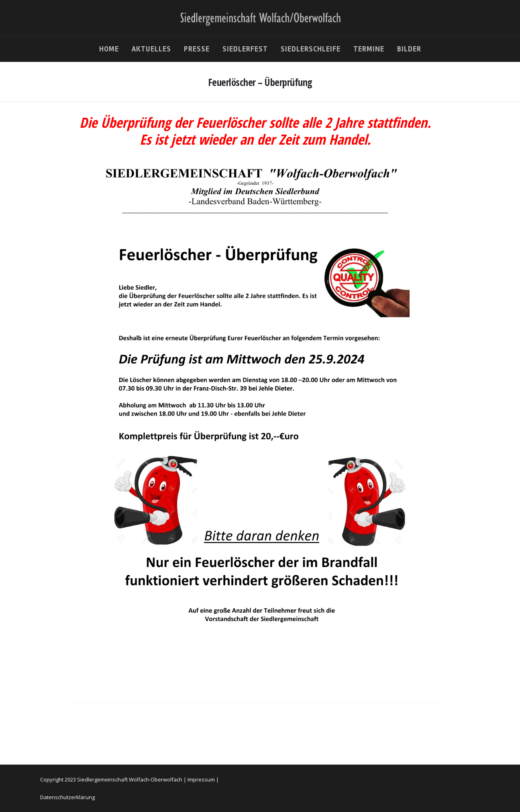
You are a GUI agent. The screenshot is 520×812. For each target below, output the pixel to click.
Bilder (409, 49)
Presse (197, 49)
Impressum (201, 779)
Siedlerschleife (311, 49)
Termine (369, 49)
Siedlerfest (245, 49)
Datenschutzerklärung (67, 797)
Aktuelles (151, 49)
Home (109, 49)
